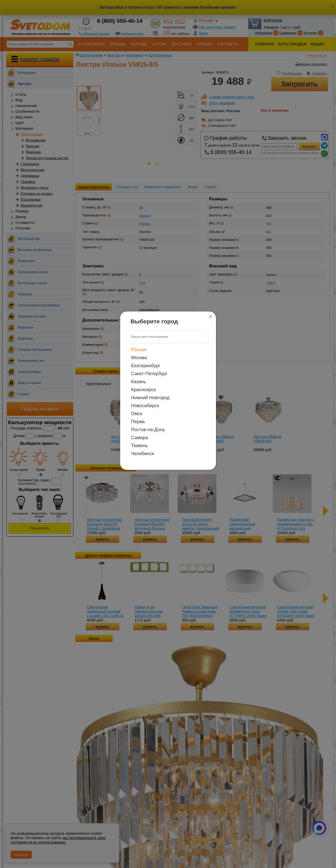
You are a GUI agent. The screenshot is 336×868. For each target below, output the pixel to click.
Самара (140, 437)
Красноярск (144, 389)
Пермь (138, 421)
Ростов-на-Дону (148, 429)
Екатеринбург (146, 365)
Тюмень (140, 445)
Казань (139, 381)
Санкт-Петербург (149, 373)
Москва (139, 357)
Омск (137, 413)
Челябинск (143, 453)
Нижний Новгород (150, 397)
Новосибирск (145, 405)
